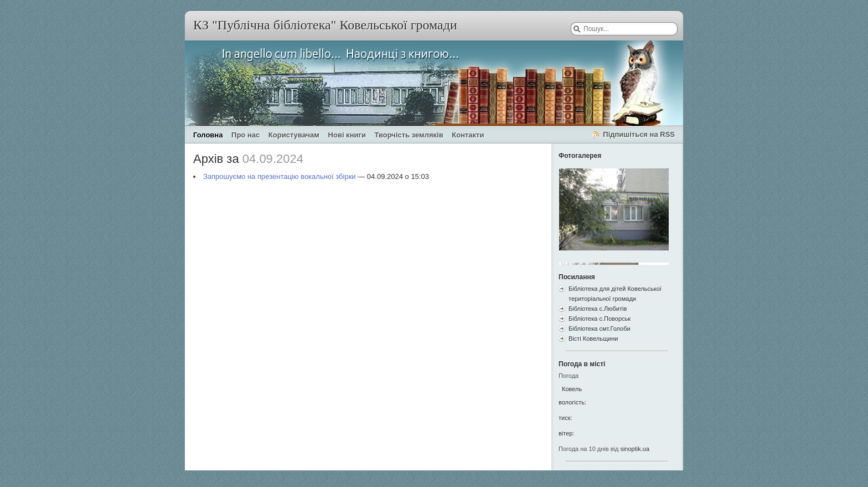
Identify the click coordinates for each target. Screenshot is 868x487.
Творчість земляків (409, 135)
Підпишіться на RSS (639, 134)
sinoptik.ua (635, 449)
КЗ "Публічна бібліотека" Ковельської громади (325, 25)
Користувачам (294, 135)
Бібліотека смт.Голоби (600, 329)
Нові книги (347, 135)
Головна (208, 135)
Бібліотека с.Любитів (598, 309)
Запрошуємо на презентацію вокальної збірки (280, 176)
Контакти (468, 135)
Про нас (246, 135)
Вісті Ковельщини (593, 339)
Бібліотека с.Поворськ (600, 319)
